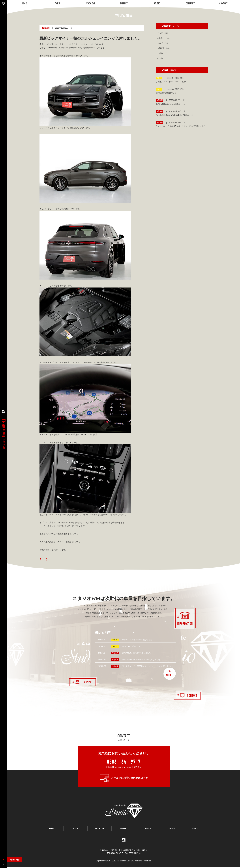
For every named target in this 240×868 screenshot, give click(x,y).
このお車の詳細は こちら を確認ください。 (60, 542)
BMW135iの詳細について (133, 646)
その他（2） (162, 58)
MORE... (170, 675)
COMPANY (172, 831)
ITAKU (75, 831)
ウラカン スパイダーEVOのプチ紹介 (137, 640)
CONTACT (196, 831)
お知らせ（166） (164, 38)
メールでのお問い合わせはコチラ (129, 778)
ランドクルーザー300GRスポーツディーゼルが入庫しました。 (148, 666)
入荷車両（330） (164, 48)
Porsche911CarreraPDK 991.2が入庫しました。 (142, 660)
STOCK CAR (100, 831)
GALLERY (124, 831)
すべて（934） (163, 33)
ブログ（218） (163, 43)
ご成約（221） (163, 53)
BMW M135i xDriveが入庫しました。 (137, 653)
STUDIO (148, 831)
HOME (51, 831)
